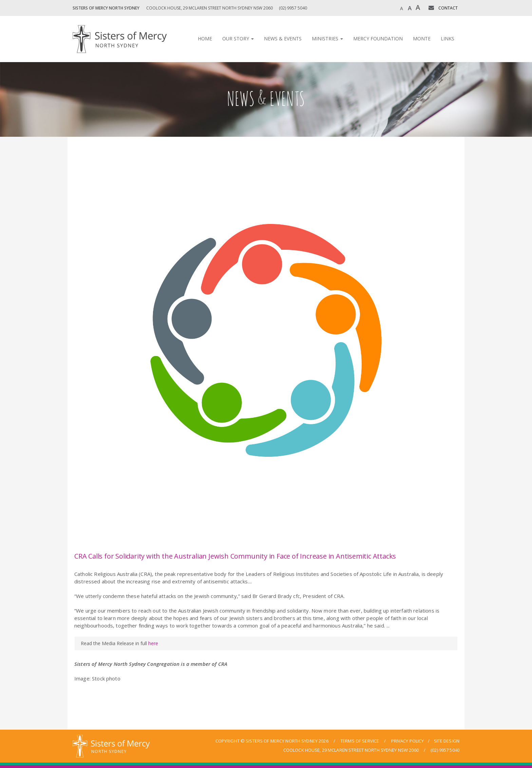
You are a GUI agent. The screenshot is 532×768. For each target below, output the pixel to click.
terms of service (360, 741)
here (153, 643)
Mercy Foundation (378, 39)
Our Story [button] (238, 39)
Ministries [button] (327, 39)
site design (447, 741)
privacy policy (408, 741)
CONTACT (448, 8)
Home (205, 39)
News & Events (283, 39)
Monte (422, 39)
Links (448, 39)
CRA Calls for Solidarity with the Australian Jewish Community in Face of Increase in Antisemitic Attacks (235, 556)
